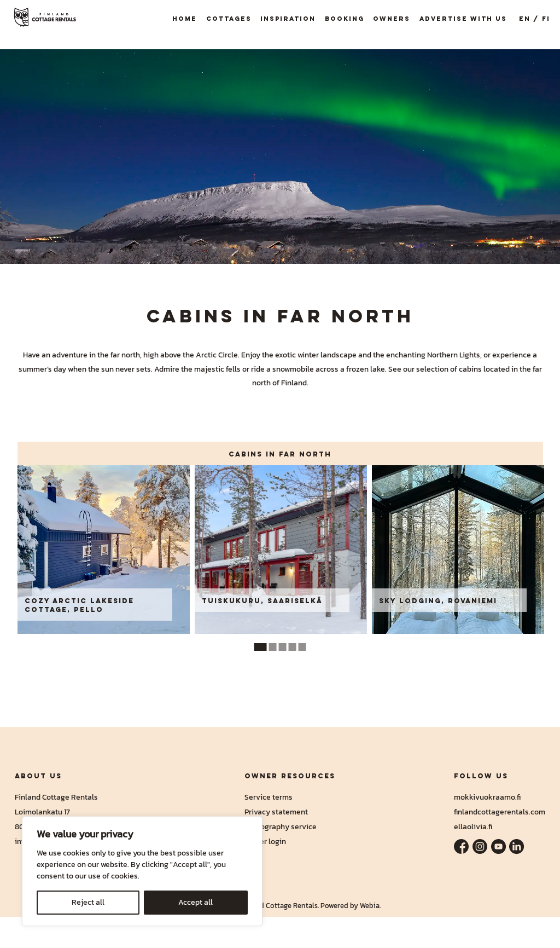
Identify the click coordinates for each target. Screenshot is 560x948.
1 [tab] (261, 647)
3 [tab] (283, 647)
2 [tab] (273, 647)
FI (546, 18)
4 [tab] (293, 647)
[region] (142, 871)
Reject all (88, 902)
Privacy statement (276, 812)
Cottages (229, 18)
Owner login (265, 841)
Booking (345, 18)
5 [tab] (302, 647)
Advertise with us (463, 18)
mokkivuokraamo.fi (487, 797)
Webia (370, 906)
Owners (392, 18)
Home (185, 18)
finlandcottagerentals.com (500, 812)
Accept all (196, 902)
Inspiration (288, 18)
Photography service (281, 826)
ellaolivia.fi (473, 826)
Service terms (269, 797)
